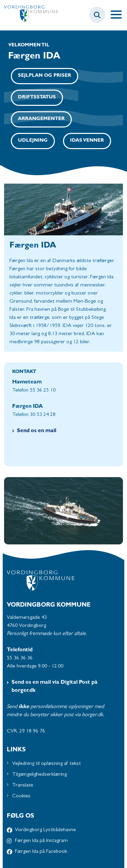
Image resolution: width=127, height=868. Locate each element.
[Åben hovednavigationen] (119, 15)
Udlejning (33, 141)
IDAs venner (87, 141)
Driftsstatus (37, 98)
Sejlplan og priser (45, 76)
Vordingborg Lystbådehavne (45, 830)
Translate (23, 785)
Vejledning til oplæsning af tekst (47, 764)
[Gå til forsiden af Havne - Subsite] (29, 15)
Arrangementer (41, 119)
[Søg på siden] (97, 15)
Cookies (21, 796)
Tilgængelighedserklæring (39, 775)
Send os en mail (37, 431)
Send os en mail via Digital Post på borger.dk (55, 687)
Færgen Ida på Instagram (41, 841)
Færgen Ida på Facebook (41, 852)
